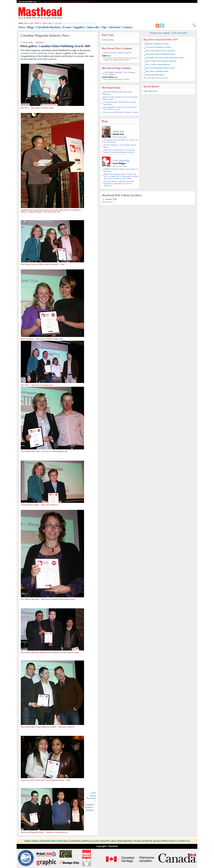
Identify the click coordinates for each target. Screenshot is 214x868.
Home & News (31, 841)
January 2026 (111, 199)
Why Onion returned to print (157, 71)
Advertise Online (151, 841)
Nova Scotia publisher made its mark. (160, 68)
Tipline (137, 841)
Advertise (115, 27)
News (22, 27)
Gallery (95, 841)
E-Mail (105, 40)
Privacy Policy (169, 841)
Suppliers (79, 27)
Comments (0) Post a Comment (90, 807)
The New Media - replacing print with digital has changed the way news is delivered (119, 183)
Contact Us (184, 841)
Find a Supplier (59, 841)
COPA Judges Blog (121, 161)
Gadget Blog (118, 131)
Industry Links (108, 841)
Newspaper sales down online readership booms (164, 57)
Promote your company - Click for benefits (169, 33)
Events (67, 27)
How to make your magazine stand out (161, 61)
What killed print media (155, 75)
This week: (48, 23)
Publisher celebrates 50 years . (157, 44)
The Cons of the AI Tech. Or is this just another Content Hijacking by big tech (119, 151)
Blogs (30, 27)
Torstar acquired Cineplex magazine (118, 53)
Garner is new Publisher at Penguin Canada (120, 112)
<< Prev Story (92, 794)
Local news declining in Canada (158, 47)
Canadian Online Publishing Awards (37, 53)
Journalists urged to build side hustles (160, 54)
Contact (127, 27)
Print (111, 40)
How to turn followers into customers (160, 51)
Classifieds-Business (48, 27)
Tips (104, 27)
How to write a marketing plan (158, 64)
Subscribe (93, 27)
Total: (38, 23)
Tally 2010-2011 (150, 91)
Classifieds (74, 841)
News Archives (125, 841)
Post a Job (29, 23)
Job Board (44, 841)
